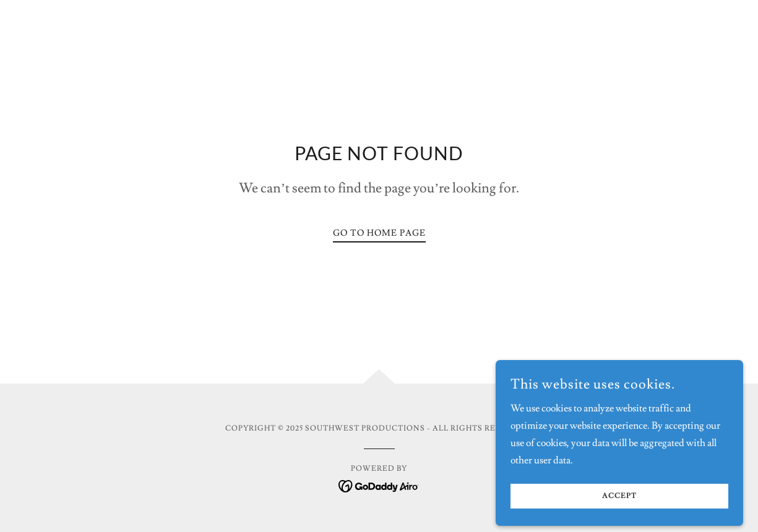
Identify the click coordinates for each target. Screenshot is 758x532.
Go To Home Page (379, 233)
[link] (379, 484)
